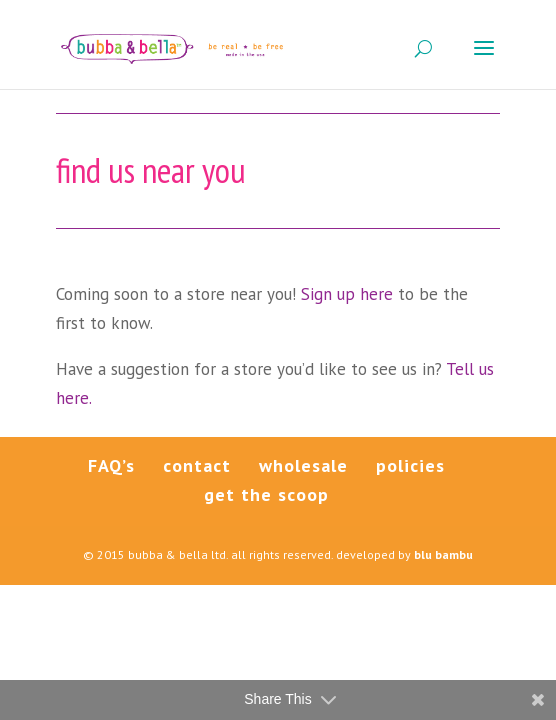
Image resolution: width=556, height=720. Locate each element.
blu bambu (443, 554)
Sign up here (349, 294)
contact (197, 465)
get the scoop (266, 494)
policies (410, 465)
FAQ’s (111, 465)
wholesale (303, 465)
